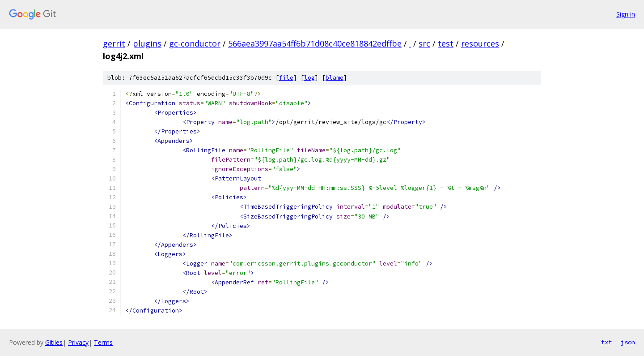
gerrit (114, 43)
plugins (147, 43)
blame (335, 78)
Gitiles (54, 342)
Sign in (626, 14)
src (424, 43)
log (309, 78)
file (286, 78)
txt (606, 342)
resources (480, 43)
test (446, 43)
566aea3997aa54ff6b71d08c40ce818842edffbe (315, 43)
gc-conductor (195, 43)
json (628, 342)
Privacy (78, 342)
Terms (103, 342)
